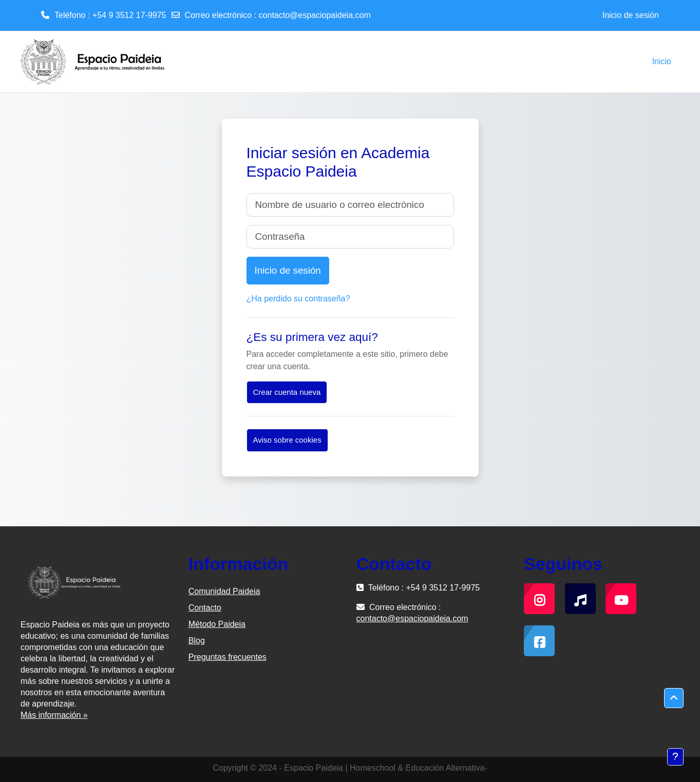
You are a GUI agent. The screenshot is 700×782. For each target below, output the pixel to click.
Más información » (54, 715)
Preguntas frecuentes (228, 657)
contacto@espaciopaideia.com (315, 15)
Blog (197, 641)
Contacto (205, 608)
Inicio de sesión (631, 15)
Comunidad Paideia (224, 591)
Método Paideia (217, 624)
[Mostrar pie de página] (675, 757)
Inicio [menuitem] (662, 61)
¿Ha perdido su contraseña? (298, 299)
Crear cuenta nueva (287, 392)
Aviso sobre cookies (287, 440)
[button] (674, 698)
